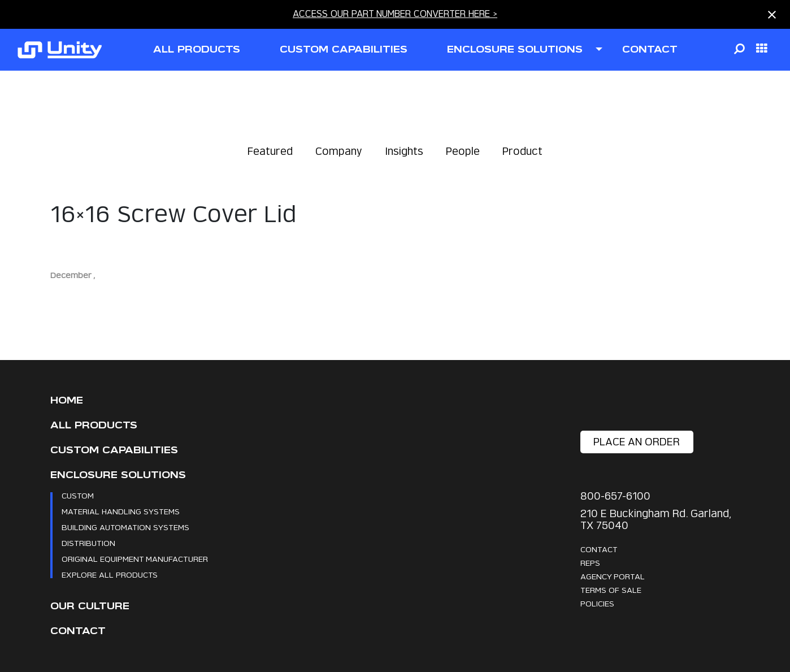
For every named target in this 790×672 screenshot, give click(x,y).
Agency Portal (613, 576)
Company (339, 151)
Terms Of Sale (611, 590)
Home (67, 400)
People (463, 151)
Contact (78, 631)
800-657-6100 (615, 496)
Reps (590, 563)
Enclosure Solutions (118, 475)
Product (522, 151)
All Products (94, 425)
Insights (404, 151)
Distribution (88, 543)
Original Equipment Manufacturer (135, 559)
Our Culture (90, 606)
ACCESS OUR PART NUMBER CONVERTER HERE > (395, 14)
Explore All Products (110, 575)
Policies (597, 603)
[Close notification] (772, 15)
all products (197, 49)
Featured (270, 151)
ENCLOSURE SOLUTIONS (515, 49)
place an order (637, 442)
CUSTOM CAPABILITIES (344, 49)
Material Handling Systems (121, 511)
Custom (78, 495)
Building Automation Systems (125, 527)
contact (650, 49)
